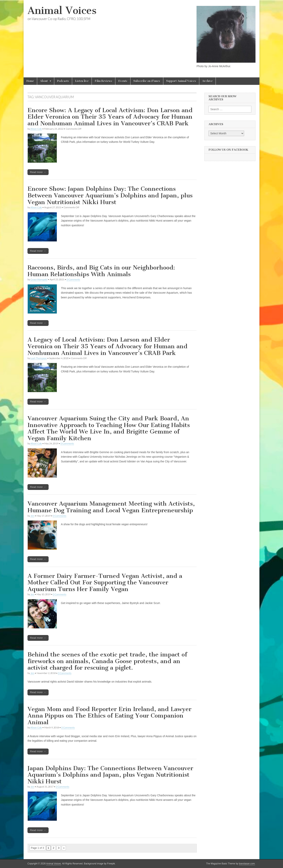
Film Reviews (103, 81)
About (44, 81)
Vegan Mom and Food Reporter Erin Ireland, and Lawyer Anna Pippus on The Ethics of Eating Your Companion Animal (109, 716)
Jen (32, 516)
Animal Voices (62, 11)
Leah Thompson (39, 358)
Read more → (38, 172)
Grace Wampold (39, 279)
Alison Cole (36, 129)
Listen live (82, 81)
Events (123, 81)
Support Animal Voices (181, 81)
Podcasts (63, 81)
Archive (207, 81)
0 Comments (73, 279)
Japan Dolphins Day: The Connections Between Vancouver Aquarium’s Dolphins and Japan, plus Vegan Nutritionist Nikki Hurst (110, 775)
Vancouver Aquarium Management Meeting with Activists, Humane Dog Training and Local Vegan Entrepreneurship (111, 507)
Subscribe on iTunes (147, 81)
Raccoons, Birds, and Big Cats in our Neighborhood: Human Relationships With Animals (101, 271)
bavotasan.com (247, 864)
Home (30, 81)
